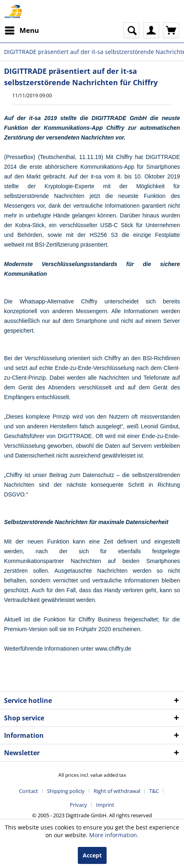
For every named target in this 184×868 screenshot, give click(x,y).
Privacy (78, 805)
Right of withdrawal (117, 791)
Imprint (105, 805)
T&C (154, 791)
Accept (92, 855)
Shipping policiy (66, 791)
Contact (29, 791)
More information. (114, 835)
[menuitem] (21, 30)
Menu (22, 29)
